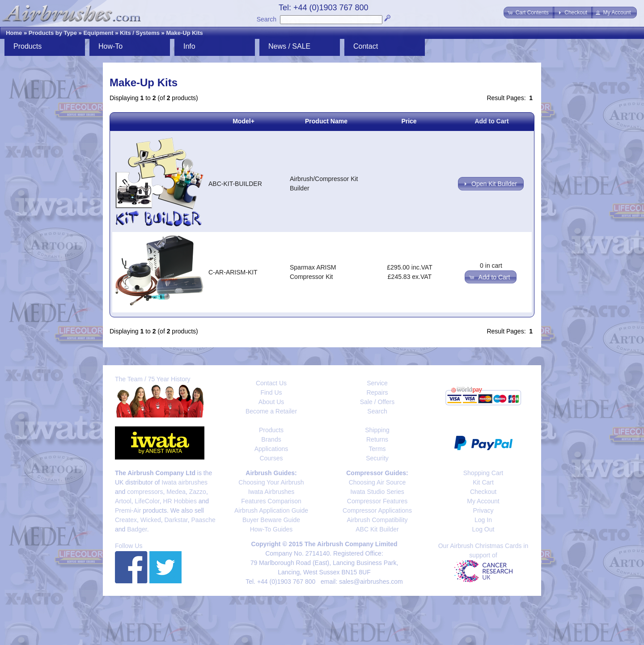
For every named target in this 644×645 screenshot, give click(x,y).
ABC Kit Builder (377, 529)
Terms (377, 449)
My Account (483, 501)
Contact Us (271, 383)
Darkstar (176, 520)
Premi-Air (128, 510)
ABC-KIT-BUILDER (235, 184)
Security (377, 458)
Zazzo (198, 492)
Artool (123, 501)
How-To (110, 46)
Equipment (98, 33)
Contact (366, 46)
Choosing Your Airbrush (271, 482)
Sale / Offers (377, 402)
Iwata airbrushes (184, 482)
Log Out (483, 529)
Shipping (377, 430)
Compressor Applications (377, 510)
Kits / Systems (140, 33)
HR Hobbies (180, 501)
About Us (271, 402)
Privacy (483, 510)
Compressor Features (377, 501)
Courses (271, 458)
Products (28, 46)
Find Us (271, 392)
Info (189, 46)
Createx (126, 520)
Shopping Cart (483, 473)
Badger (137, 529)
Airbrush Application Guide (271, 510)
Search (267, 19)
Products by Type (53, 33)
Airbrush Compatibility (377, 520)
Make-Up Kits (184, 33)
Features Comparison (271, 501)
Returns (377, 439)
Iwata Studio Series (377, 492)
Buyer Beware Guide (271, 520)
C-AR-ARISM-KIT (233, 272)
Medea (176, 492)
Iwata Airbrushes (271, 492)
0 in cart (491, 266)
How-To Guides (271, 529)
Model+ (244, 121)
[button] (529, 13)
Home (14, 33)
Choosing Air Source (377, 482)
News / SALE (289, 46)
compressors (145, 492)
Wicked (151, 520)
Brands (271, 439)
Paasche (203, 520)
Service (377, 383)
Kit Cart (483, 482)
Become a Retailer (271, 411)
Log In (483, 520)
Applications (271, 449)
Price (409, 121)
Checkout (483, 492)
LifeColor (147, 501)
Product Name (326, 121)
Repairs (377, 392)
